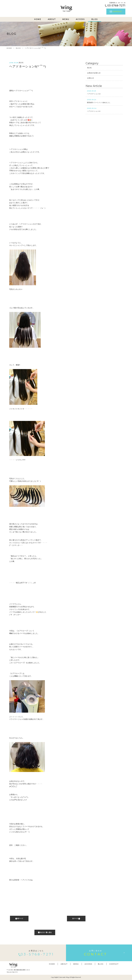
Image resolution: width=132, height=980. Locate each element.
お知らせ (91, 78)
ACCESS (80, 19)
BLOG (95, 19)
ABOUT (52, 19)
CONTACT (116, 12)
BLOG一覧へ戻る (45, 932)
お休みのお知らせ (94, 73)
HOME (38, 19)
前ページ (19, 919)
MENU (66, 19)
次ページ (76, 919)
